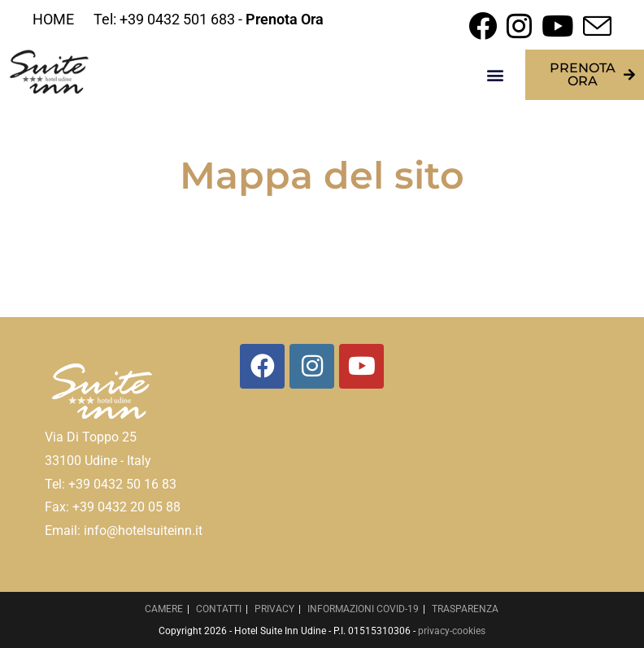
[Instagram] (312, 366)
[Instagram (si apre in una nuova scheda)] (519, 26)
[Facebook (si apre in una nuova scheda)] (483, 26)
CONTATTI (219, 609)
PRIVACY (274, 609)
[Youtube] (361, 366)
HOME (53, 19)
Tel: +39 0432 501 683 (164, 19)
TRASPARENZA (465, 609)
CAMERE (164, 609)
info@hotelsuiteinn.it (143, 531)
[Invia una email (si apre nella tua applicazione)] (595, 26)
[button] (496, 75)
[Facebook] (262, 366)
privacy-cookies (452, 631)
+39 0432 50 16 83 (122, 484)
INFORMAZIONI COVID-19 (363, 609)
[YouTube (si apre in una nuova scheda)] (557, 26)
